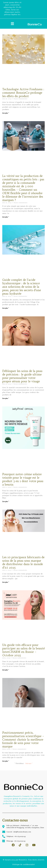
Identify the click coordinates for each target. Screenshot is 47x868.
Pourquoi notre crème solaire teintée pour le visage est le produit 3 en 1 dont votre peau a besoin (23, 479)
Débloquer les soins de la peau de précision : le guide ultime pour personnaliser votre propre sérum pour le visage (22, 376)
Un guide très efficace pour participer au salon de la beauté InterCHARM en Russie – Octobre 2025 (23, 650)
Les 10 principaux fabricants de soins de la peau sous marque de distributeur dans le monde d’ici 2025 (23, 562)
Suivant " (29, 763)
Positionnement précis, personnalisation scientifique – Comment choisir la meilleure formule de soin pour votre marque (23, 740)
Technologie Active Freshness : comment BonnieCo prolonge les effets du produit (23, 93)
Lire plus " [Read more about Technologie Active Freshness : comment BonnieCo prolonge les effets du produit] (6, 113)
